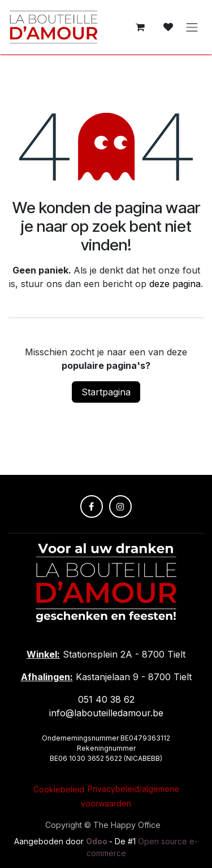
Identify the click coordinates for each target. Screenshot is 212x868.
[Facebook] (92, 506)
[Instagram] (120, 506)
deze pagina (175, 284)
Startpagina (106, 392)
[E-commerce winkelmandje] (140, 27)
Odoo (98, 841)
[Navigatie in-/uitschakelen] (192, 27)
